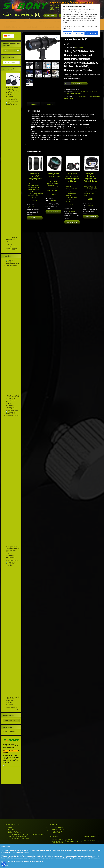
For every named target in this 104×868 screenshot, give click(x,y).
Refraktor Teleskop (78, 92)
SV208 (66, 98)
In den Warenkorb (78, 84)
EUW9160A (89, 96)
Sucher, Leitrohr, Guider (91, 92)
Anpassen (68, 33)
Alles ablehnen (79, 33)
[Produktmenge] (67, 84)
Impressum (42, 22)
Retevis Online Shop (33, 27)
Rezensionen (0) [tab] (48, 104)
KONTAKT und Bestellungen (12, 27)
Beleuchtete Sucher (80, 96)
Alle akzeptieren (92, 33)
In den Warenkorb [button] (35, 218)
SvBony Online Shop (10, 22)
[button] (57, 38)
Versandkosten (79, 47)
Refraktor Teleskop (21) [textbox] (11, 62)
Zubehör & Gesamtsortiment (72, 94)
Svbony (71, 98)
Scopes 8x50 (96, 96)
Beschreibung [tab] (33, 104)
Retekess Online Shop (52, 27)
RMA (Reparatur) (59, 22)
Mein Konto (28, 22)
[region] (81, 20)
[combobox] (11, 63)
